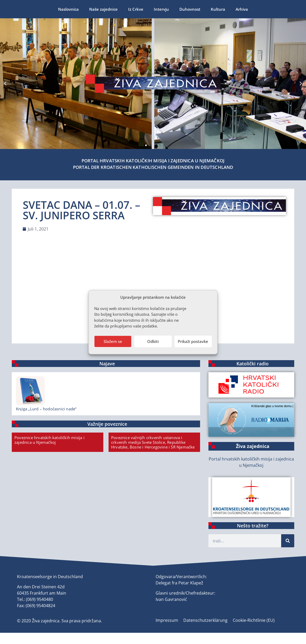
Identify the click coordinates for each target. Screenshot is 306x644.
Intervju (109, 9)
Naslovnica (16, 9)
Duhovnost (137, 9)
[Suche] (288, 541)
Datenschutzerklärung (205, 620)
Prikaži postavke (193, 341)
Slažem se (113, 341)
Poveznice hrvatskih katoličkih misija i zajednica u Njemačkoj (49, 440)
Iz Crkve (83, 9)
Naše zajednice (51, 9)
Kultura (165, 9)
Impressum (167, 620)
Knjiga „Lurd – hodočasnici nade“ (46, 409)
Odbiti (153, 341)
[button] (141, 145)
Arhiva (189, 9)
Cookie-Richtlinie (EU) (254, 620)
